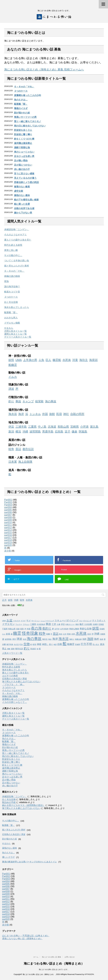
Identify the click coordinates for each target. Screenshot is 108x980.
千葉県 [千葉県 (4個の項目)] (5, 629)
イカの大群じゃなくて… (14, 702)
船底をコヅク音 (12, 292)
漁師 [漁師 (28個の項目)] (90, 639)
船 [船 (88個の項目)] (65, 644)
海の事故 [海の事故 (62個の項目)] (34, 639)
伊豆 (11, 427)
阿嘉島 (83, 432)
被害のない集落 (22, 187)
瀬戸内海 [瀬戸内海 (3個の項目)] (10, 644)
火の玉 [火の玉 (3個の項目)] (16, 644)
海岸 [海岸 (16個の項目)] (55, 639)
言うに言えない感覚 (24, 174)
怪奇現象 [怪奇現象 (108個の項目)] (30, 633)
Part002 (8, 502)
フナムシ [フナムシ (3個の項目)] (26, 624)
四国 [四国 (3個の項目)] (18, 629)
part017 (8, 538)
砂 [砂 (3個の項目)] (31, 644)
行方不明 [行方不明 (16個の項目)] (86, 644)
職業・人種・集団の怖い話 (25, 457)
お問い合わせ (70, 957)
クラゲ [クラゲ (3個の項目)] (23, 621)
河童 (75, 360)
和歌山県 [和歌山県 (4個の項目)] (12, 629)
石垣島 (59, 432)
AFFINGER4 (89, 974)
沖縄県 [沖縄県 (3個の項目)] (103, 634)
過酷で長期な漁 (22, 148)
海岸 (21, 414)
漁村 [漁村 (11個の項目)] (96, 639)
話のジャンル (17, 445)
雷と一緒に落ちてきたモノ (28, 121)
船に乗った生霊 (22, 204)
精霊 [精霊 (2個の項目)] (55, 644)
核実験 (39, 401)
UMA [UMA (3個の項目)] (4, 621)
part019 (8, 543)
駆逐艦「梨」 (21, 104)
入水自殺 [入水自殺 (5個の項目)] (88, 624)
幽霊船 (57, 360)
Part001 (8, 500)
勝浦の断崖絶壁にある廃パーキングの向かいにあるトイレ (30, 862)
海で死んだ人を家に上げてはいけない (21, 682)
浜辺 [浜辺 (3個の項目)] (24, 639)
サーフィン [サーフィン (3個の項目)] (36, 621)
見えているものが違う (25, 178)
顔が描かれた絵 (22, 113)
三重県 (32, 427)
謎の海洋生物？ (12, 287)
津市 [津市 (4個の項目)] (14, 639)
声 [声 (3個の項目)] (25, 629)
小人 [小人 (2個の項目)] (4, 634)
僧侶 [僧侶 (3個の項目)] (77, 624)
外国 (45, 414)
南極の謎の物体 (12, 276)
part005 (8, 510)
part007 (8, 515)
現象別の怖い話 (18, 385)
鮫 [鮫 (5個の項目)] (40, 649)
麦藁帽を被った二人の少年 (28, 95)
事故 (18, 401)
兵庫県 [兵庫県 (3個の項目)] (95, 624)
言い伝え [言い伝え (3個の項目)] (96, 644)
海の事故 (51, 401)
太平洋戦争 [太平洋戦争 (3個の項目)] (64, 629)
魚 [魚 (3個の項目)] (37, 649)
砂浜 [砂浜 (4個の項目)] (34, 644)
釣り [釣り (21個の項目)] (27, 648)
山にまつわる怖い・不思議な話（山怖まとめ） (26, 936)
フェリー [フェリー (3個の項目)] (19, 624)
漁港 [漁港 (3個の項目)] (101, 639)
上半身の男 (30, 360)
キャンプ (28, 401)
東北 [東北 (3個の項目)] (61, 634)
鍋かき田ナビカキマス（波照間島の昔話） (23, 805)
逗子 (67, 432)
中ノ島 (42, 427)
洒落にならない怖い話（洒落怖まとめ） (22, 939)
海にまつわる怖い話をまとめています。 (54, 969)
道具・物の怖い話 (20, 470)
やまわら (9, 328)
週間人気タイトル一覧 (15, 334)
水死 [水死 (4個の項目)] (73, 634)
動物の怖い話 (17, 373)
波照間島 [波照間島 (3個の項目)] (8, 639)
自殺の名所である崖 (24, 208)
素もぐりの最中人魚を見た (18, 240)
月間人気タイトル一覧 (15, 331)
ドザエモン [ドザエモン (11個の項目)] (8, 624)
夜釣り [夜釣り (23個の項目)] (47, 628)
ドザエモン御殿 (12, 323)
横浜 (18, 432)
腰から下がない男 (23, 213)
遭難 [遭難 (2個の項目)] (9, 649)
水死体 (67, 360)
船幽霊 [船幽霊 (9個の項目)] (71, 644)
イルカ (13, 377)
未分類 (8, 551)
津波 (11, 389)
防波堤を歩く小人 (23, 130)
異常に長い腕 (11, 250)
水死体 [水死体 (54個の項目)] (81, 633)
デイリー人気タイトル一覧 (18, 337)
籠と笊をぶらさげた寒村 (17, 266)
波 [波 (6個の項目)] (3, 639)
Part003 (8, 505)
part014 (8, 530)
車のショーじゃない (24, 152)
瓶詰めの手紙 (9, 802)
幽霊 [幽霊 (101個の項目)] (17, 633)
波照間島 (35, 432)
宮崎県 (75, 427)
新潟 (11, 432)
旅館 (52, 414)
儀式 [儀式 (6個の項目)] (81, 624)
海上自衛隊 (25, 462)
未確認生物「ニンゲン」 (17, 229)
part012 (8, 528)
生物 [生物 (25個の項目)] (27, 644)
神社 (66, 414)
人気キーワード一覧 (12, 653)
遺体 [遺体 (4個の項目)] (13, 649)
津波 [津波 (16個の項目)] (19, 639)
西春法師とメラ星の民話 (26, 182)
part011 (8, 525)
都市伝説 (28, 449)
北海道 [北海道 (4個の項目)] (101, 624)
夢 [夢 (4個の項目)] (53, 629)
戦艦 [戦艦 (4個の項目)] (48, 634)
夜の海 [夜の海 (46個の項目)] (36, 628)
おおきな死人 (11, 318)
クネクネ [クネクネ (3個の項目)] (17, 621)
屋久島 (94, 427)
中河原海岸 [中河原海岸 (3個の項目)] (41, 624)
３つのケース (21, 91)
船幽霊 (13, 365)
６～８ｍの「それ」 (24, 87)
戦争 (11, 449)
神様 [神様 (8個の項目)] (39, 644)
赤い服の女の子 (22, 169)
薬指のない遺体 (22, 195)
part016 (8, 535)
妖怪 (11, 360)
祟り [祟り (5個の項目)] (51, 644)
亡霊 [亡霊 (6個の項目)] (54, 624)
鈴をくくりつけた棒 (24, 139)
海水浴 (13, 414)
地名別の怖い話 (18, 422)
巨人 (48, 360)
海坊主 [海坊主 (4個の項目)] (45, 639)
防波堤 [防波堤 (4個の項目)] (33, 649)
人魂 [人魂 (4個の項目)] (58, 624)
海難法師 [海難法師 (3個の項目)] (78, 639)
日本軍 (13, 462)
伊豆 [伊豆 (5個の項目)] (63, 624)
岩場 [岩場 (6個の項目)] (8, 634)
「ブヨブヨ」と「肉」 (13, 684)
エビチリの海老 (10, 676)
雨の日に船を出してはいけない (30, 126)
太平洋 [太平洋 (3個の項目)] (57, 629)
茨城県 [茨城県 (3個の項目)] (77, 644)
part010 (8, 522)
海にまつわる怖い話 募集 (51, 957)
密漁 (6, 281)
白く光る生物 (11, 302)
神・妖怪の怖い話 (20, 356)
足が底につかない (23, 165)
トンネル (35, 414)
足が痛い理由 (21, 161)
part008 (8, 517)
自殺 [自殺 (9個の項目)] (60, 644)
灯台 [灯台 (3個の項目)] (21, 644)
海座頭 (93, 360)
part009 (8, 520)
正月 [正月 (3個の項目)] (65, 634)
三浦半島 (21, 427)
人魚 (41, 360)
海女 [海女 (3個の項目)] (50, 639)
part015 (8, 533)
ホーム (36, 957)
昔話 (18, 449)
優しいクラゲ (8, 857)
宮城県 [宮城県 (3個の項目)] (102, 629)
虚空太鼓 (19, 191)
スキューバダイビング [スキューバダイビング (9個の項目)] (67, 621)
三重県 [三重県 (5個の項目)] (33, 624)
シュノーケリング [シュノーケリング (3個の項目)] (47, 621)
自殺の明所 (77, 414)
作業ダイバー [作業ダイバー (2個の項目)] (70, 624)
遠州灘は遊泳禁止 (23, 143)
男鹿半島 (48, 432)
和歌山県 (63, 427)
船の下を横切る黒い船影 (26, 200)
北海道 (52, 427)
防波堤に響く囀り (23, 134)
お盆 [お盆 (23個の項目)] (9, 620)
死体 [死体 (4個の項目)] (69, 634)
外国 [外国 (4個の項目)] (29, 629)
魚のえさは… (21, 100)
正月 (4, 600)
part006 (8, 512)
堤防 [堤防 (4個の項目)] (22, 629)
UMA (19, 360)
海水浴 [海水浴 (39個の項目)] (64, 639)
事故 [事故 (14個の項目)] (48, 624)
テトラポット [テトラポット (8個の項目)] (99, 620)
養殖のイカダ (21, 108)
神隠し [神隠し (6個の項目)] (45, 644)
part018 (8, 540)
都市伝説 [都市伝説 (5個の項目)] (19, 649)
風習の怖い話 (17, 440)
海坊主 (84, 360)
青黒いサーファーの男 (25, 117)
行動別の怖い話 (18, 397)
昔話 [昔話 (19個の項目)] (56, 634)
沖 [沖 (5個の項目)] (93, 634)
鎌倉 (75, 432)
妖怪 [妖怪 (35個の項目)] (96, 628)
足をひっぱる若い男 (24, 156)
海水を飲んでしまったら (17, 307)
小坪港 (84, 427)
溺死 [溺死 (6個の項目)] (84, 639)
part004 (8, 507)
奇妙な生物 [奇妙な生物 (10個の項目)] (86, 629)
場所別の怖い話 (18, 410)
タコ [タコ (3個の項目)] (81, 621)
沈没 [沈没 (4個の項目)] (89, 634)
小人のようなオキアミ (15, 235)
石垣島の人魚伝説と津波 (14, 679)
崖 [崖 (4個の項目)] (12, 634)
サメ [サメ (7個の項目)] (29, 621)
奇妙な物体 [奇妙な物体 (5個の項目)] (74, 629)
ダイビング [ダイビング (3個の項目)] (87, 621)
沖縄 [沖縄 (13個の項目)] (97, 634)
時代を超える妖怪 (13, 245)
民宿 (59, 414)
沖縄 (25, 432)
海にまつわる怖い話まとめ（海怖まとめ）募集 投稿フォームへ (44, 69)
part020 (8, 545)
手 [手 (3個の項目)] (51, 634)
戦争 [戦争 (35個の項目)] (42, 634)
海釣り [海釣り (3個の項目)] (72, 639)
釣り (11, 401)
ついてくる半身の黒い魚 (17, 261)
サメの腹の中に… (13, 255)
